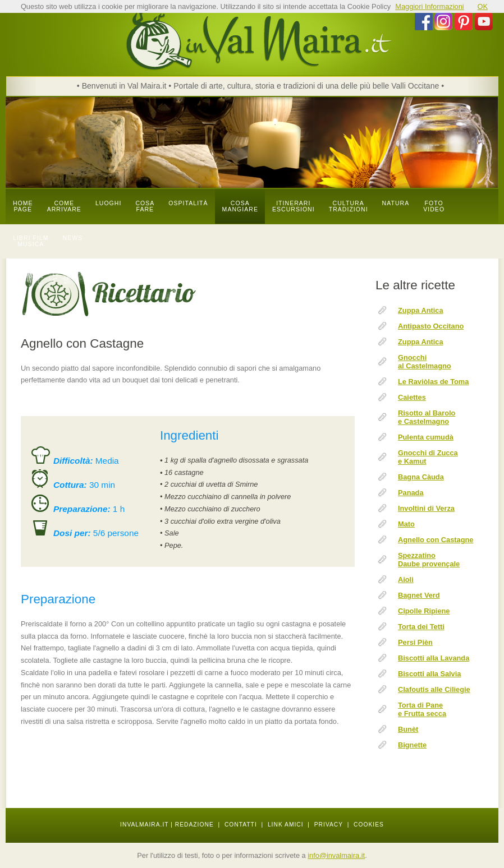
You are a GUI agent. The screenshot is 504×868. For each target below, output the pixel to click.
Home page (23, 206)
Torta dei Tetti (421, 627)
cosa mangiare (240, 206)
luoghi (109, 203)
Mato (406, 524)
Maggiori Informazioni (429, 6)
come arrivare (64, 206)
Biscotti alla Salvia (429, 674)
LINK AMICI (286, 825)
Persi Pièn (415, 642)
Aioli (406, 580)
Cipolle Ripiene (424, 611)
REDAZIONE (194, 825)
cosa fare (145, 206)
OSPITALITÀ (188, 203)
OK (483, 6)
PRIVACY (329, 825)
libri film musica (31, 241)
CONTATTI (241, 825)
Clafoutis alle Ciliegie (434, 689)
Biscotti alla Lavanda (434, 658)
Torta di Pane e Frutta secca (422, 709)
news (73, 238)
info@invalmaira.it (336, 855)
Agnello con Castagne (436, 540)
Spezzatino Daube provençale (429, 560)
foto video (434, 206)
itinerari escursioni (294, 206)
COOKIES (369, 825)
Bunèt (408, 729)
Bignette (412, 745)
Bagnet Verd (419, 595)
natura (396, 203)
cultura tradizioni (349, 206)
